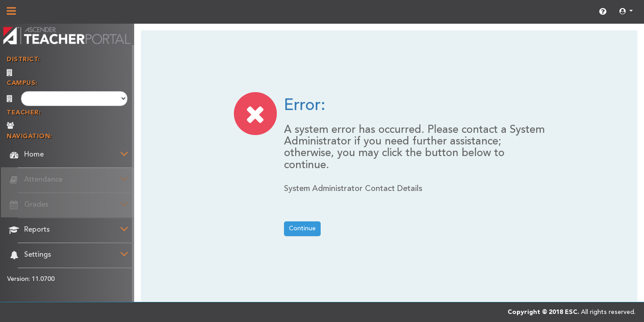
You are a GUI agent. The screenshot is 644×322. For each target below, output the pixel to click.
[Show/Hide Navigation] (11, 12)
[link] (603, 12)
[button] (626, 12)
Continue (302, 229)
